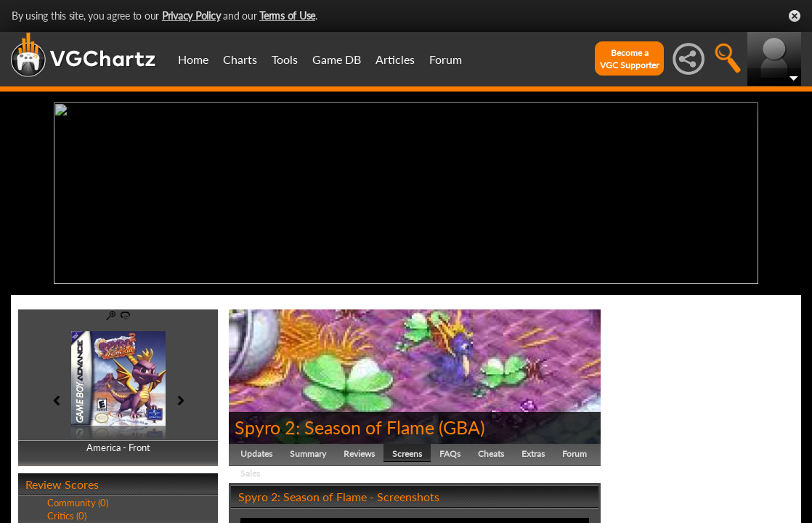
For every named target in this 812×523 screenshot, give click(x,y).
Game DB (337, 59)
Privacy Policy (191, 16)
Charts (240, 59)
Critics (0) (67, 516)
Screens (407, 454)
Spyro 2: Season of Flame (334, 427)
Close (795, 16)
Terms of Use (287, 16)
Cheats (491, 454)
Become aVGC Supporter (629, 59)
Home (193, 59)
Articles (395, 59)
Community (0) (78, 503)
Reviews (359, 454)
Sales (250, 473)
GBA (462, 427)
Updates (256, 454)
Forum (446, 59)
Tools (285, 59)
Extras (533, 454)
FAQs (450, 454)
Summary (308, 454)
